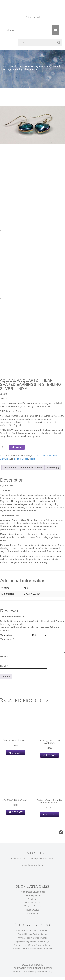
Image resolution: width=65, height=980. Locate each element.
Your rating (7, 635)
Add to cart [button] (16, 753)
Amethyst (32, 899)
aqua (17, 459)
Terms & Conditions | (25, 972)
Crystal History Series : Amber (33, 934)
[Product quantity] (4, 447)
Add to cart (17, 447)
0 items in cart (32, 17)
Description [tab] (10, 468)
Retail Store (16, 66)
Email (4, 666)
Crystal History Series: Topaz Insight (33, 941)
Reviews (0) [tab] (53, 468)
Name (4, 656)
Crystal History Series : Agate (32, 938)
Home (10, 30)
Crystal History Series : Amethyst (32, 931)
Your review (7, 639)
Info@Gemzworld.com (33, 865)
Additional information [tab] (31, 468)
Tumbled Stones (32, 906)
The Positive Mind (22, 968)
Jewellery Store (32, 895)
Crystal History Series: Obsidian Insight (33, 945)
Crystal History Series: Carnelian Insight (32, 949)
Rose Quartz (33, 910)
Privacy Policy (44, 972)
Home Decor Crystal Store (32, 892)
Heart (32, 459)
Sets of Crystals (32, 903)
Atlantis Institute (44, 968)
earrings (24, 459)
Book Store (32, 913)
